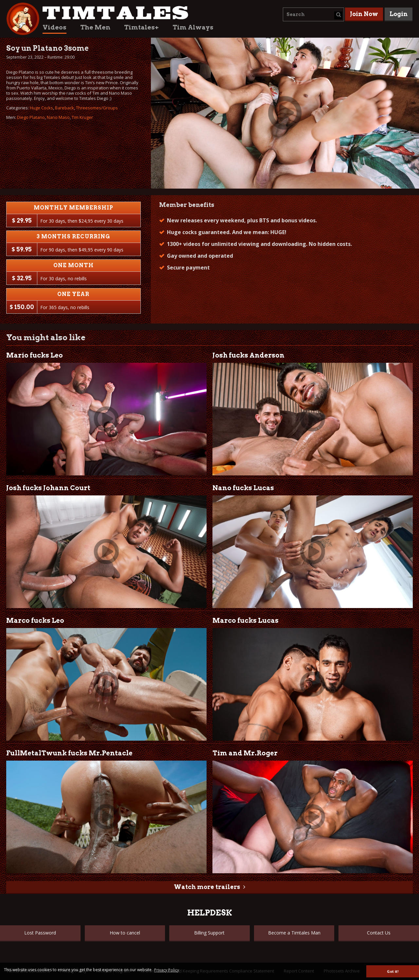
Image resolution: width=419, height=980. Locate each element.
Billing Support (209, 933)
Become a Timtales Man (294, 933)
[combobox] (313, 14)
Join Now (364, 14)
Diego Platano (31, 117)
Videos (55, 27)
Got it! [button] (393, 971)
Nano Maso (58, 117)
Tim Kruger (82, 117)
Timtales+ (141, 27)
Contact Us (379, 933)
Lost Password (40, 933)
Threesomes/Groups (97, 108)
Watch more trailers (207, 887)
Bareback (64, 108)
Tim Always (193, 27)
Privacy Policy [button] (167, 970)
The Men (95, 27)
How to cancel (125, 933)
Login (399, 14)
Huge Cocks (41, 108)
